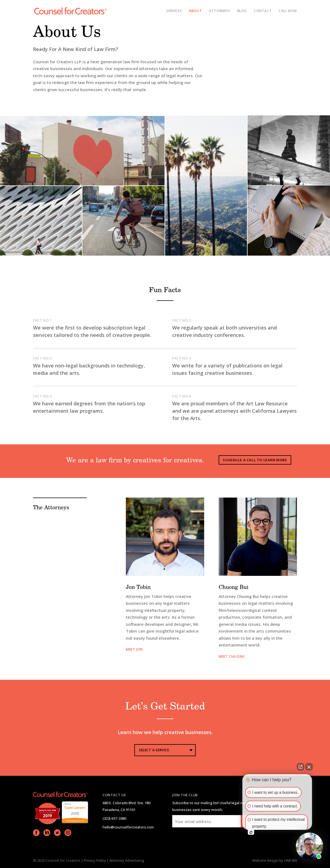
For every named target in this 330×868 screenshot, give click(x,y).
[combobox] (165, 750)
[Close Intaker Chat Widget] (309, 767)
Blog (242, 11)
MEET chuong (232, 656)
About (195, 11)
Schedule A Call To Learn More (255, 460)
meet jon (134, 649)
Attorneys (219, 11)
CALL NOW (288, 11)
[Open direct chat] (301, 767)
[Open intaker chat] (251, 832)
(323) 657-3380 (114, 818)
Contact (263, 11)
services (174, 11)
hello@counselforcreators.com (128, 827)
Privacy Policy (95, 860)
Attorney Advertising (127, 860)
